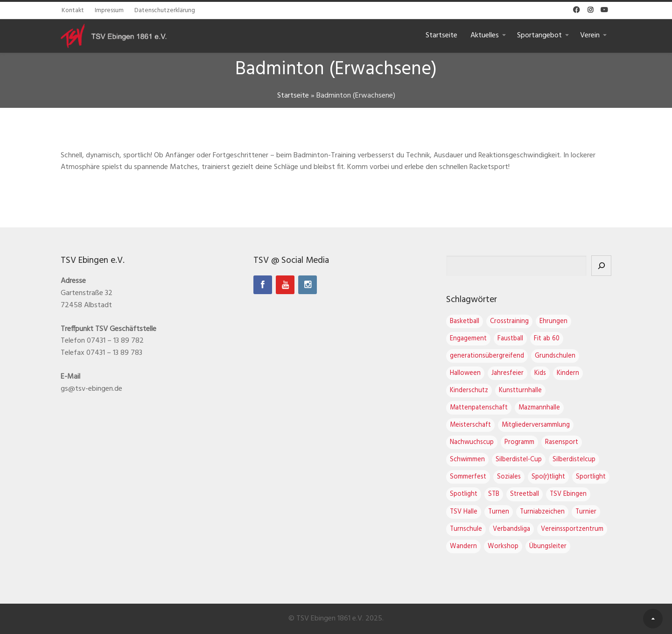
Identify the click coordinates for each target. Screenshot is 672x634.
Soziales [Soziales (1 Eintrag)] (509, 477)
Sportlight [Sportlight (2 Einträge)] (591, 477)
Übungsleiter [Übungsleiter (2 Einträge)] (548, 546)
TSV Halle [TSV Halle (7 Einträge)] (464, 512)
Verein (590, 35)
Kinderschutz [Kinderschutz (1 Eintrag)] (469, 391)
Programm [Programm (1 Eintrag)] (519, 442)
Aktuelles (485, 35)
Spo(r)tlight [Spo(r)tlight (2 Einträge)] (548, 477)
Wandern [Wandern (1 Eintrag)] (463, 546)
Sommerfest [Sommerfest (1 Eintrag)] (468, 477)
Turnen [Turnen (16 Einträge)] (499, 512)
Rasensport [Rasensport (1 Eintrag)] (562, 442)
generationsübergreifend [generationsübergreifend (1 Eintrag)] (487, 356)
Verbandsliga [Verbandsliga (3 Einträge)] (511, 529)
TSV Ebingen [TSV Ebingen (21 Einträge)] (568, 494)
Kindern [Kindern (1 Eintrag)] (568, 373)
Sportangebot (539, 35)
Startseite (441, 35)
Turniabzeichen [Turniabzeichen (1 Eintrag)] (542, 512)
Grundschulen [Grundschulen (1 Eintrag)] (555, 356)
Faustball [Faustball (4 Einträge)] (510, 339)
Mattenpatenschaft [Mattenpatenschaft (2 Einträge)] (479, 408)
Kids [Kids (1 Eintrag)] (540, 373)
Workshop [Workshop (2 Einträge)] (503, 546)
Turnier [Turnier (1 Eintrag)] (586, 512)
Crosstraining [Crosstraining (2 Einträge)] (509, 321)
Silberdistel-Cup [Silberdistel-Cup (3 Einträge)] (519, 460)
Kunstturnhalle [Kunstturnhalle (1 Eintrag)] (520, 391)
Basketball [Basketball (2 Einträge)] (465, 321)
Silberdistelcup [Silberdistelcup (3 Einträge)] (574, 460)
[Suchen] (601, 266)
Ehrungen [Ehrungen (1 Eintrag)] (553, 321)
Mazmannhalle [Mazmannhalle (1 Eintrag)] (539, 408)
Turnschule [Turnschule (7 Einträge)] (466, 529)
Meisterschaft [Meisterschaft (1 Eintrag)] (470, 425)
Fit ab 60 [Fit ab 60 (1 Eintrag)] (547, 339)
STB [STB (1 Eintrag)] (494, 494)
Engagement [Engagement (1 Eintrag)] (468, 339)
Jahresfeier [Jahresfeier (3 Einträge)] (507, 373)
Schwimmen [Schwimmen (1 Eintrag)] (467, 460)
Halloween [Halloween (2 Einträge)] (465, 373)
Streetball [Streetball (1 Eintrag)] (525, 494)
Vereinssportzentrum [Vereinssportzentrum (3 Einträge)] (572, 529)
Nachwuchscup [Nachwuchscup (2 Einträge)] (472, 442)
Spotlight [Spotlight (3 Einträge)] (464, 494)
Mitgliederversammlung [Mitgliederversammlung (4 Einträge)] (536, 425)
